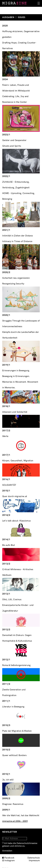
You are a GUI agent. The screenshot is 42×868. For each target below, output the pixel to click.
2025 (5, 26)
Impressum (34, 861)
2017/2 (6, 431)
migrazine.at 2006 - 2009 (15, 821)
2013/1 (6, 594)
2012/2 (6, 630)
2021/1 (6, 230)
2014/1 (6, 539)
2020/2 (6, 272)
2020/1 (6, 315)
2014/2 (6, 515)
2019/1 (6, 365)
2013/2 (6, 564)
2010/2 (6, 750)
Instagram (10, 861)
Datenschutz (34, 858)
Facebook (9, 858)
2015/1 (6, 491)
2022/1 (6, 176)
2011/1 (6, 701)
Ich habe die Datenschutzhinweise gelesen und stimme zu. (20, 845)
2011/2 (6, 684)
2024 (5, 79)
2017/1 (6, 455)
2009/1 (6, 810)
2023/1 (6, 135)
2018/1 (6, 406)
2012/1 (6, 660)
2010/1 (6, 774)
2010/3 (6, 725)
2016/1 (6, 479)
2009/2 (6, 798)
